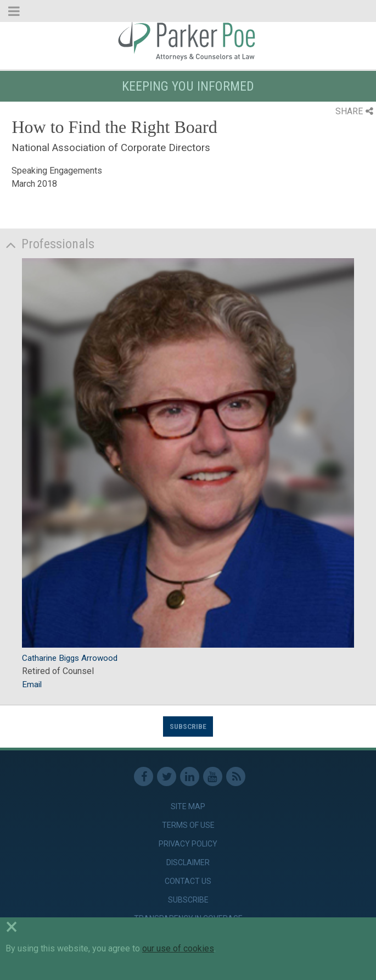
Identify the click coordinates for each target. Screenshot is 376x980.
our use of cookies (178, 948)
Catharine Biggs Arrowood (70, 658)
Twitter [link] (167, 776)
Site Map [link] (188, 806)
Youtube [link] (213, 776)
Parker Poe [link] (188, 40)
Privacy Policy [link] (188, 844)
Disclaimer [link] (188, 862)
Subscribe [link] (188, 900)
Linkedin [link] (190, 776)
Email (32, 684)
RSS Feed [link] (236, 776)
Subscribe (188, 726)
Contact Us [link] (188, 881)
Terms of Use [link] (188, 825)
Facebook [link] (144, 776)
